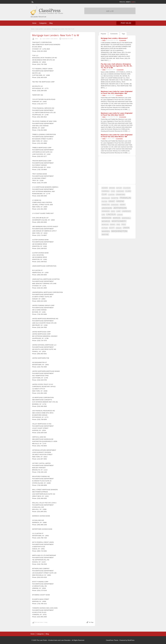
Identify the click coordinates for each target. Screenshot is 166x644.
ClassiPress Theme (112, 640)
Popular (103, 34)
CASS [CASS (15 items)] (113, 191)
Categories (43, 23)
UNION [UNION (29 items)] (126, 228)
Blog (51, 23)
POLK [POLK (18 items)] (124, 224)
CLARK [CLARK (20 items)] (128, 191)
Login (133, 2)
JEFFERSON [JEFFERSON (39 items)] (120, 208)
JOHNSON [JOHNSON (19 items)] (106, 211)
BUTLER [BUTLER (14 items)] (119, 188)
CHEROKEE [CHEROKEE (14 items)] (120, 191)
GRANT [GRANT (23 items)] (112, 201)
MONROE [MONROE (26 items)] (106, 221)
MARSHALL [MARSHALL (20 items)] (126, 218)
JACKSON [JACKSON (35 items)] (107, 208)
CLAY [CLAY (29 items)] (104, 194)
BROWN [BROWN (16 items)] (112, 188)
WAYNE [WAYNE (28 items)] (105, 234)
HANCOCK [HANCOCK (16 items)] (115, 205)
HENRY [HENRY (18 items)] (123, 205)
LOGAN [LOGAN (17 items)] (120, 215)
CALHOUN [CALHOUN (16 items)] (127, 188)
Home (34, 23)
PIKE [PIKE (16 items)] (118, 225)
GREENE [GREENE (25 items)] (120, 201)
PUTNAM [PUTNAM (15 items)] (105, 228)
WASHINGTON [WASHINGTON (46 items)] (119, 231)
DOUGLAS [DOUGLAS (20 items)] (106, 198)
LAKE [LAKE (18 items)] (118, 211)
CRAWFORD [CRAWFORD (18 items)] (120, 195)
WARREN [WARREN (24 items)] (106, 231)
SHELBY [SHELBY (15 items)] (119, 228)
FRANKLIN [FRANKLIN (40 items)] (125, 198)
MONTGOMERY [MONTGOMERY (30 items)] (119, 221)
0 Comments (123, 40)
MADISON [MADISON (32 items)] (107, 218)
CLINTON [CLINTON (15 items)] (111, 195)
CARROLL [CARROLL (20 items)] (106, 191)
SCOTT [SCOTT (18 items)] (112, 228)
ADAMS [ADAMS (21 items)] (105, 188)
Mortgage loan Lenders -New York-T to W (56, 35)
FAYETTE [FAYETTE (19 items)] (115, 198)
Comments (114, 34)
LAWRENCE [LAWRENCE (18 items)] (126, 211)
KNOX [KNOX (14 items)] (113, 211)
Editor (36, 39)
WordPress (131, 640)
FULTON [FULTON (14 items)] (104, 201)
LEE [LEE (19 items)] (103, 215)
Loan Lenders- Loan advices (43, 29)
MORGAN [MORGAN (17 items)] (105, 225)
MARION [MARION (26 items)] (117, 218)
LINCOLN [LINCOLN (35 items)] (111, 214)
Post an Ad (126, 23)
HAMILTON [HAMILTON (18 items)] (106, 205)
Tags (123, 34)
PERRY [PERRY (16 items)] (113, 225)
